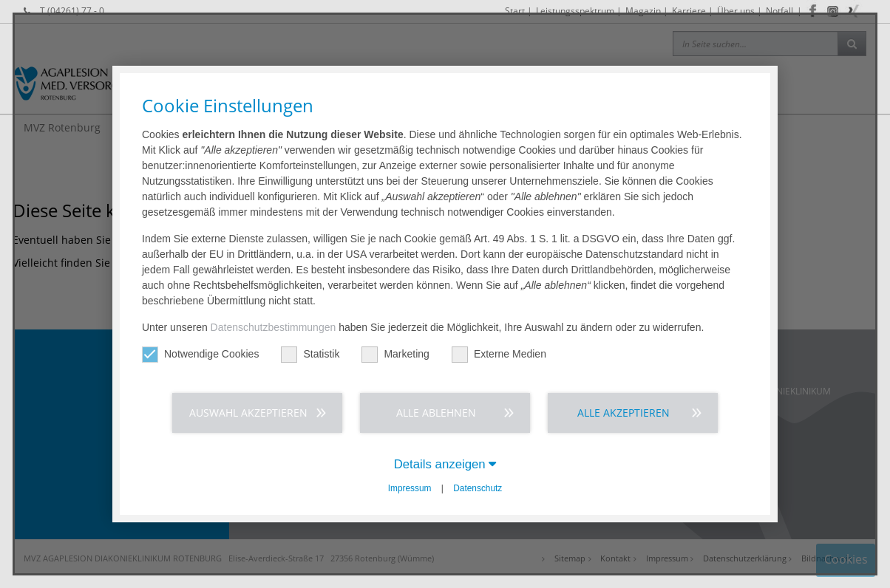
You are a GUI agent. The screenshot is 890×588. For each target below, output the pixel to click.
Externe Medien (499, 354)
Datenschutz (478, 488)
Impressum (410, 488)
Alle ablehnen (436, 413)
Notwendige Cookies (200, 354)
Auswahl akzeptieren (248, 413)
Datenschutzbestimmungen (274, 327)
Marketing (395, 354)
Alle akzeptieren (624, 413)
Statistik (310, 354)
